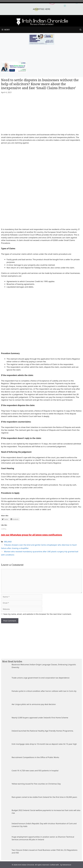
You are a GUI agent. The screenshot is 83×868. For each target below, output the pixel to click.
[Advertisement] (41, 639)
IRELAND (8, 542)
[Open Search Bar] (81, 30)
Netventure (67, 865)
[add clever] (41, 44)
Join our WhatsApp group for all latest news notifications (32, 535)
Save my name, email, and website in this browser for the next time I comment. (38, 614)
